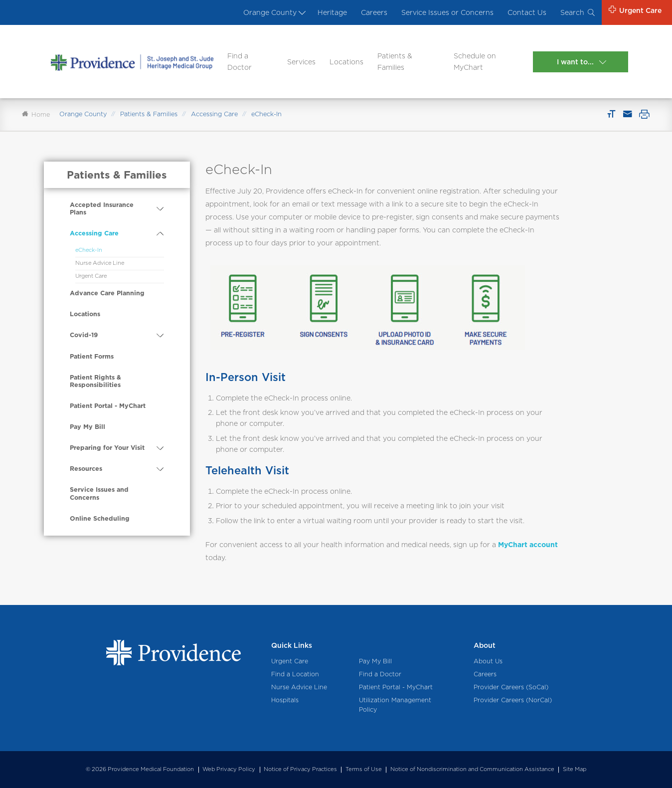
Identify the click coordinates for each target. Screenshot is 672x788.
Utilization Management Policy (395, 705)
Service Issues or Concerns (447, 12)
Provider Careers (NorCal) (513, 700)
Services (301, 62)
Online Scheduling (100, 518)
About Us (488, 661)
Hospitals (285, 700)
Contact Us (527, 12)
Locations (346, 62)
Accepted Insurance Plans (102, 209)
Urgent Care (91, 276)
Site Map (575, 769)
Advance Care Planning (107, 293)
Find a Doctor (240, 61)
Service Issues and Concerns (99, 493)
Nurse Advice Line (100, 263)
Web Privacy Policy (229, 769)
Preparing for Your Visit (107, 448)
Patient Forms (92, 356)
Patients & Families (395, 61)
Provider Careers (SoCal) (511, 687)
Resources (86, 469)
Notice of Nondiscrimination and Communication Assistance (472, 769)
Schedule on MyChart (475, 61)
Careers (374, 12)
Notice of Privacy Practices (300, 769)
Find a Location (295, 674)
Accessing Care (214, 114)
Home (36, 114)
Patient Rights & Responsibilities (95, 381)
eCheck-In (89, 250)
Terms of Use (364, 769)
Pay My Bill (87, 427)
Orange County (273, 12)
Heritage (332, 12)
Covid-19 (84, 335)
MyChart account (528, 545)
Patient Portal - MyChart (108, 406)
